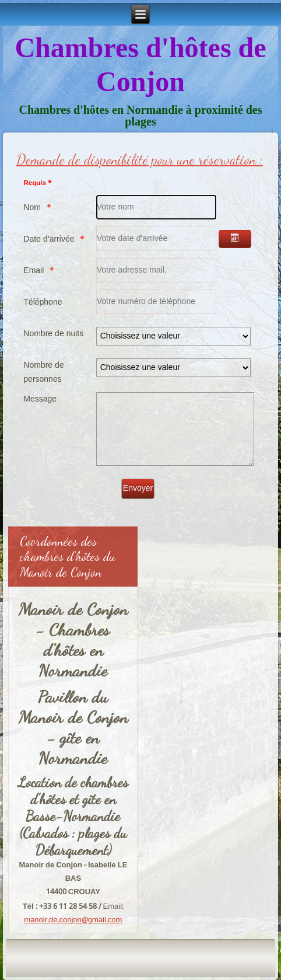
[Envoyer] (138, 489)
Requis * (37, 183)
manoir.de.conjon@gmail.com (73, 920)
